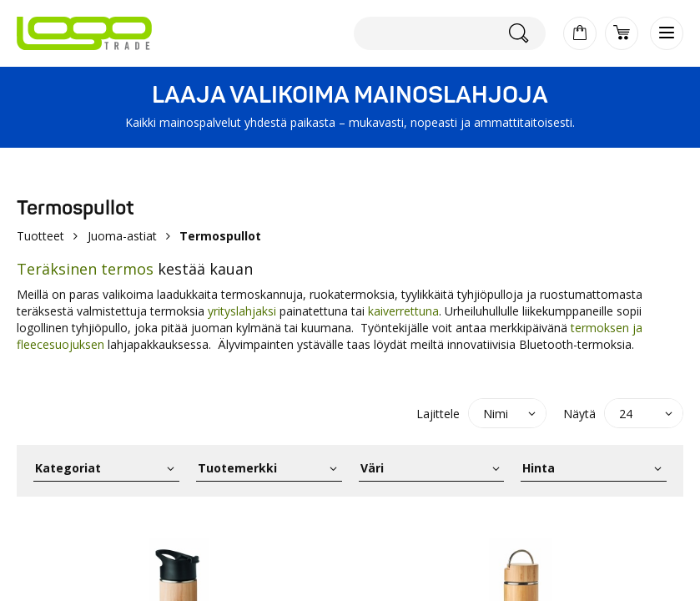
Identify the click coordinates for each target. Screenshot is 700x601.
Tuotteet (40, 236)
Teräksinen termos (85, 269)
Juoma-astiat (122, 236)
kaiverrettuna (403, 311)
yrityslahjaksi (242, 311)
